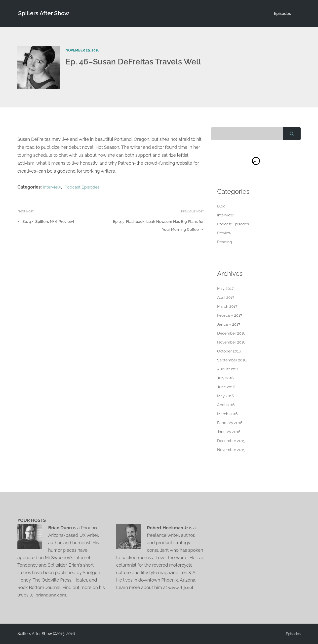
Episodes (282, 14)
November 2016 (232, 342)
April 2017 (226, 297)
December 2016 (232, 333)
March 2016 (228, 414)
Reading (225, 242)
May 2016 (226, 396)
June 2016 (226, 387)
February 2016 (230, 423)
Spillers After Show (44, 14)
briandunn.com (51, 595)
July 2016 (226, 378)
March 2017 (228, 306)
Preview (224, 233)
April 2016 (226, 405)
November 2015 (232, 450)
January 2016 (229, 432)
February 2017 (230, 315)
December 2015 (232, 441)
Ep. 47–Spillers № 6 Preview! (49, 222)
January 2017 (229, 324)
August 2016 (228, 369)
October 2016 (229, 351)
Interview (52, 187)
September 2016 (232, 360)
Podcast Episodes (83, 187)
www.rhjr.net (181, 587)
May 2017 (226, 288)
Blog (221, 206)
